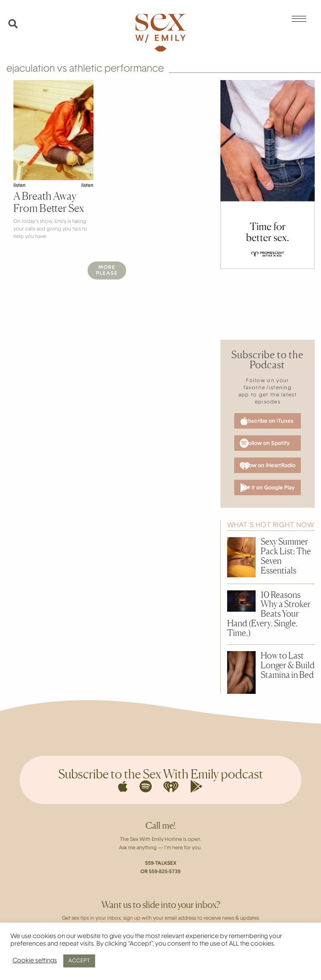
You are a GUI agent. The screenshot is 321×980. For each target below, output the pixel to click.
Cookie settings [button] (35, 961)
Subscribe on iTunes (267, 421)
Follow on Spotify (265, 443)
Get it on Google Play (267, 488)
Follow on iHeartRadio (268, 466)
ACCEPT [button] (79, 961)
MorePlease (107, 270)
